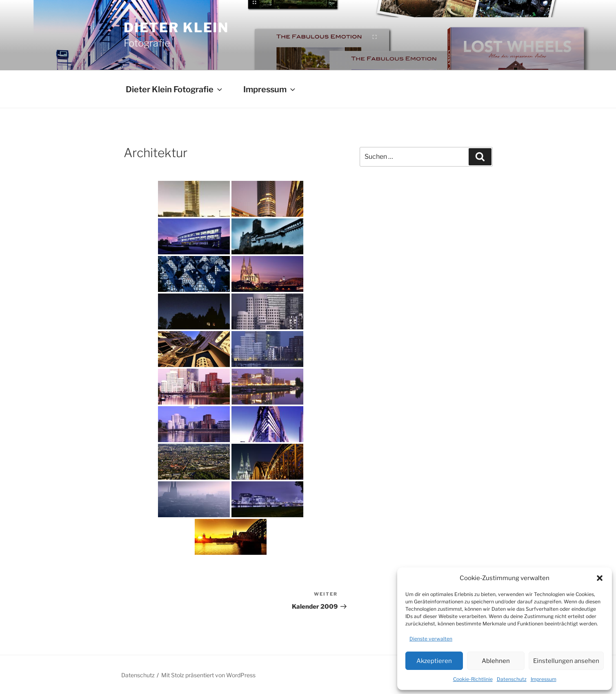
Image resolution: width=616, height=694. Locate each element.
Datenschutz (512, 679)
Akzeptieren (434, 661)
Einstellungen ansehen (566, 661)
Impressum (544, 679)
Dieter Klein (176, 28)
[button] (600, 578)
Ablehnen (496, 661)
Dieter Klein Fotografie (175, 89)
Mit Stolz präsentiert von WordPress (208, 675)
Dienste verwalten (431, 639)
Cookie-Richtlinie (473, 679)
